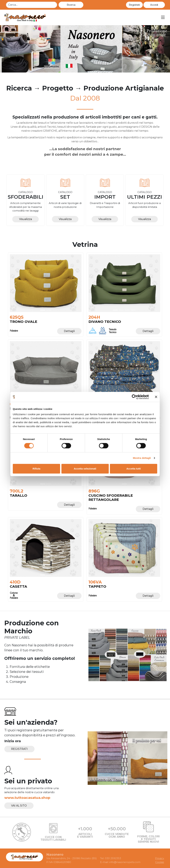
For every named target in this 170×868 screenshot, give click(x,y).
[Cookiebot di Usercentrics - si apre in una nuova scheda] (134, 397)
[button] (154, 5)
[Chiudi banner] (156, 397)
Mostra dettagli (142, 458)
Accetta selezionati (85, 469)
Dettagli (69, 331)
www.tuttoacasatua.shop (27, 798)
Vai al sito (19, 806)
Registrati (19, 749)
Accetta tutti (134, 469)
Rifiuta (36, 469)
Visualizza (25, 219)
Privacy (160, 858)
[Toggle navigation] (163, 17)
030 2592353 (113, 858)
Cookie (160, 862)
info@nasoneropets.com (125, 862)
